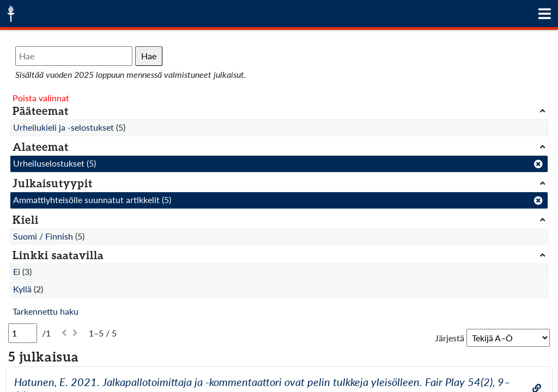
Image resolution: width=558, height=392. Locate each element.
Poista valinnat (41, 98)
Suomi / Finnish (43, 236)
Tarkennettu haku (46, 311)
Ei (17, 271)
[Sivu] (23, 333)
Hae (149, 56)
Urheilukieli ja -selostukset (63, 127)
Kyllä (22, 289)
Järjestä (450, 338)
